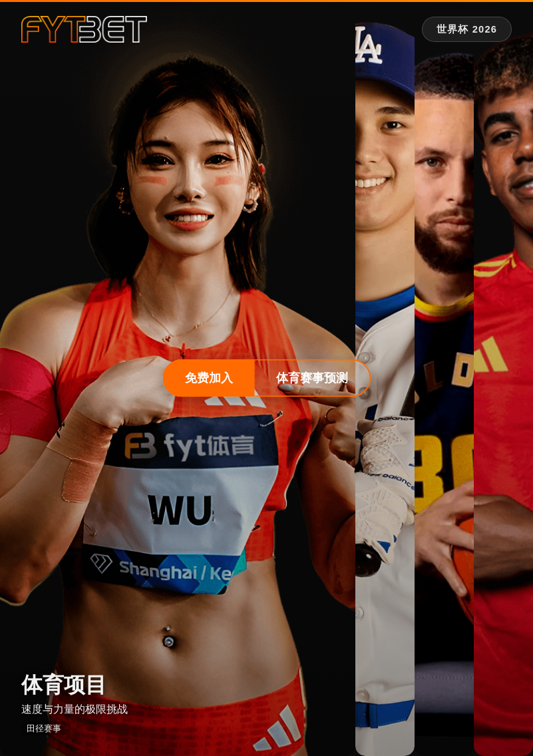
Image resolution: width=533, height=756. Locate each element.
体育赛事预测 (312, 378)
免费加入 (209, 378)
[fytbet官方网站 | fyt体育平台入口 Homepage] (84, 29)
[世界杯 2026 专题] (467, 30)
